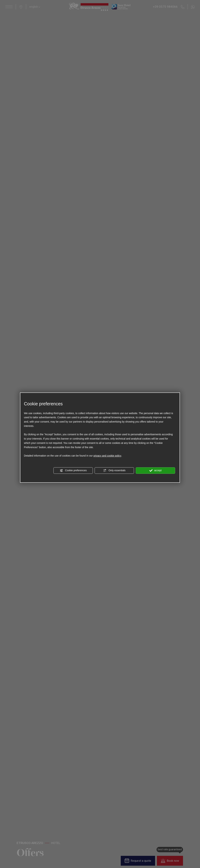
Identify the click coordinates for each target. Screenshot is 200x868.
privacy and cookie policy (107, 456)
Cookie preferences (73, 471)
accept (155, 471)
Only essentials (114, 471)
